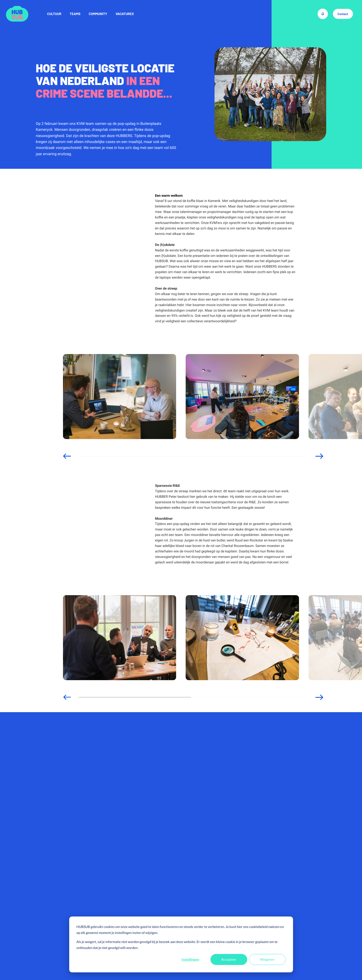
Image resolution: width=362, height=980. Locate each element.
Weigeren (267, 959)
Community (98, 14)
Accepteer (229, 959)
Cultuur (54, 14)
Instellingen (190, 959)
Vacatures (125, 14)
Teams (75, 14)
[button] (67, 456)
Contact (343, 14)
